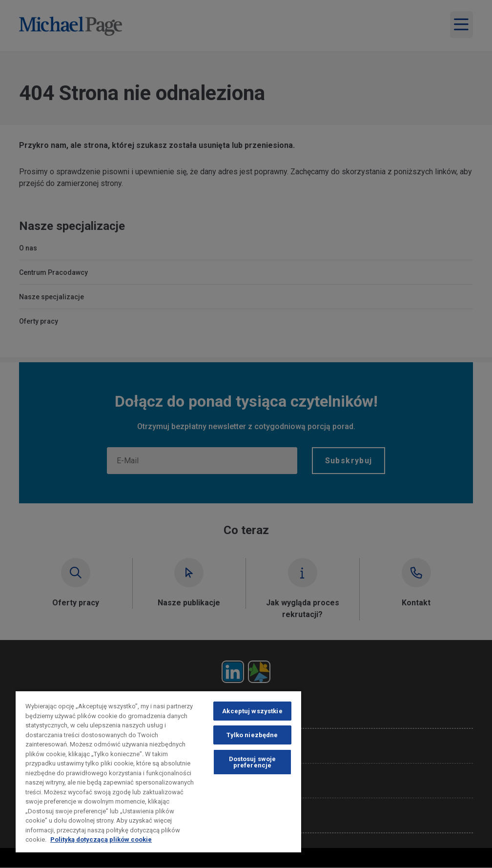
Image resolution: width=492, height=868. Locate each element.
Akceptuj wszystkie (252, 711)
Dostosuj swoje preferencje (253, 762)
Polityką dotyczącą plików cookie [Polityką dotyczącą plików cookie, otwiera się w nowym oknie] (101, 839)
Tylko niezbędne (252, 735)
